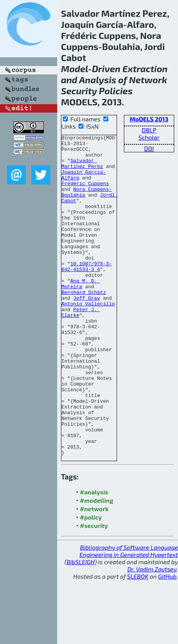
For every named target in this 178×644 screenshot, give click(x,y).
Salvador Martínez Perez (82, 169)
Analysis (98, 80)
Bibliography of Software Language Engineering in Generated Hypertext (129, 615)
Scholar (149, 137)
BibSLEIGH (81, 626)
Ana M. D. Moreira (81, 314)
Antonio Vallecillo (88, 338)
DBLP (149, 130)
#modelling (97, 564)
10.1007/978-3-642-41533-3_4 (87, 293)
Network (148, 80)
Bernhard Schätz (84, 324)
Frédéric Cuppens (85, 194)
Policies (116, 91)
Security (79, 91)
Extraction (145, 69)
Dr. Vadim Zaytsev (152, 633)
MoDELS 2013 (149, 119)
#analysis (94, 556)
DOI (149, 148)
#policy (91, 581)
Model (75, 69)
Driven (106, 69)
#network (94, 573)
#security (94, 590)
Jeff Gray (87, 331)
